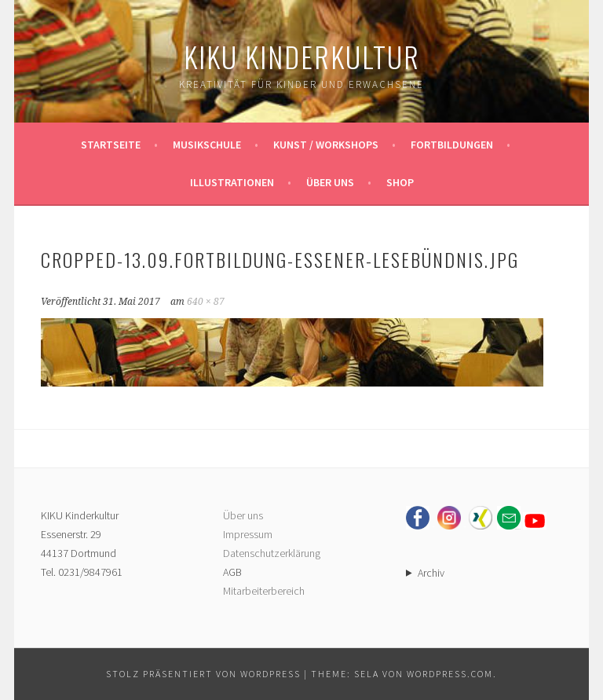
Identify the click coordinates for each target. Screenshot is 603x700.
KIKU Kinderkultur (302, 56)
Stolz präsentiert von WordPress (203, 674)
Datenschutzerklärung (272, 553)
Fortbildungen (452, 145)
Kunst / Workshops (326, 145)
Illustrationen (232, 182)
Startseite (111, 145)
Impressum (248, 534)
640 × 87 (206, 302)
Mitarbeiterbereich (264, 591)
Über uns (330, 182)
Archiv (431, 573)
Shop (400, 182)
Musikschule (207, 145)
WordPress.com (450, 674)
